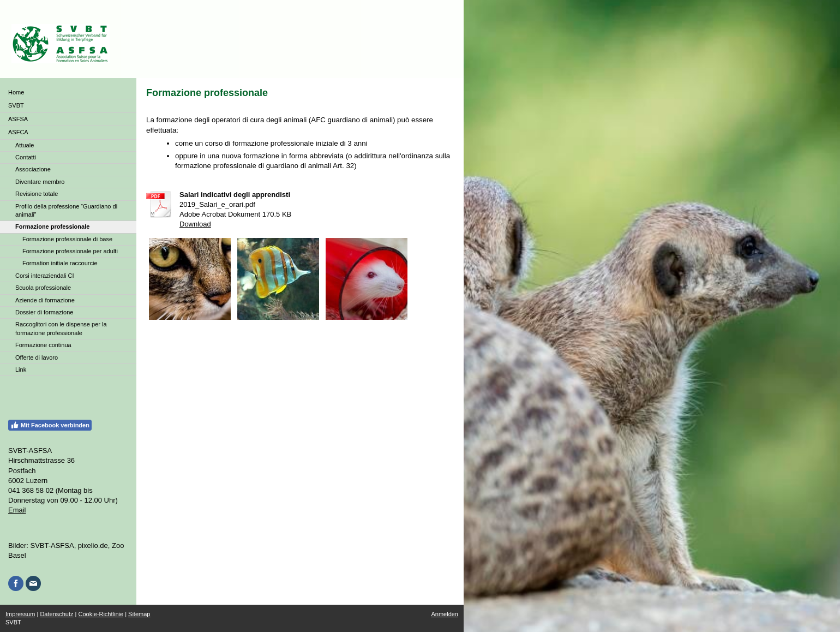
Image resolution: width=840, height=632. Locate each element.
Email (17, 510)
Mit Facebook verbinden (50, 425)
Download (195, 224)
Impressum (20, 614)
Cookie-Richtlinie (101, 614)
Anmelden (445, 614)
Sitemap (139, 614)
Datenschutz (56, 614)
